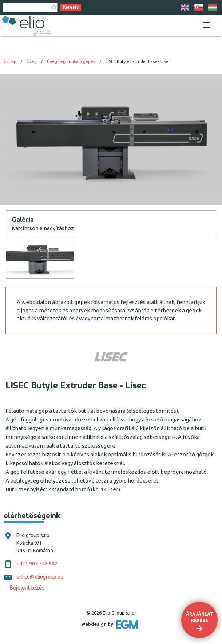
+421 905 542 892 (37, 564)
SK (199, 7)
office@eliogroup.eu (40, 577)
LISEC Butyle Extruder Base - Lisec (138, 61)
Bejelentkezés (27, 588)
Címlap (10, 61)
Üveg (32, 61)
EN (185, 7)
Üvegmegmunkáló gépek (71, 61)
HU (213, 7)
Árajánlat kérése (200, 617)
